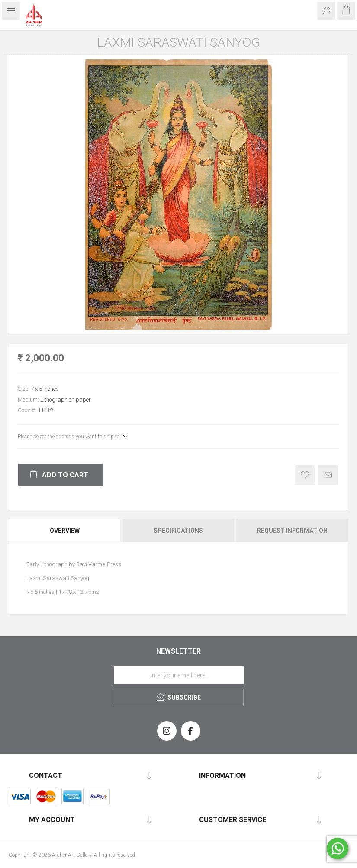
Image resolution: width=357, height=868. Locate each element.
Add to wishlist (305, 475)
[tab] (65, 531)
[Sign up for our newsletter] (179, 675)
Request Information (292, 531)
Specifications (178, 531)
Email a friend (328, 475)
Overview (65, 531)
